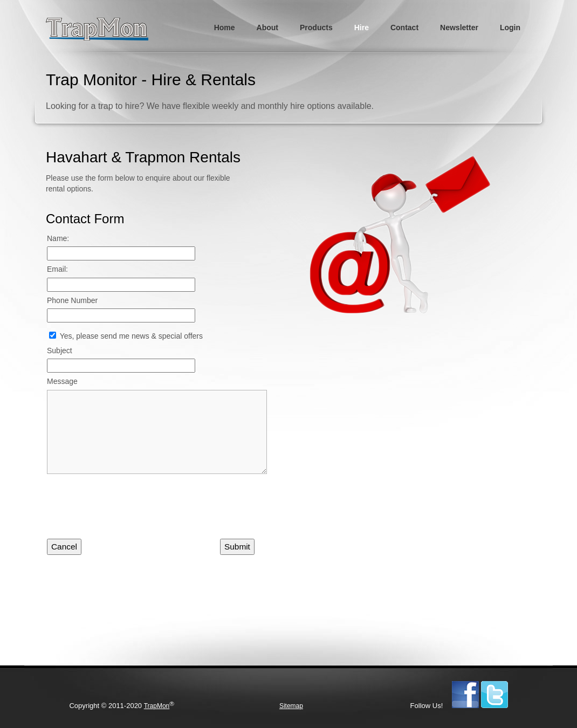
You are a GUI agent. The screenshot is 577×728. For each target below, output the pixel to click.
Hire (362, 28)
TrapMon (157, 706)
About (267, 28)
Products (316, 28)
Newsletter (459, 28)
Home (225, 28)
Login (510, 28)
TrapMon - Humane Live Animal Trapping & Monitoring (101, 29)
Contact (404, 28)
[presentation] (129, 510)
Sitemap (291, 706)
